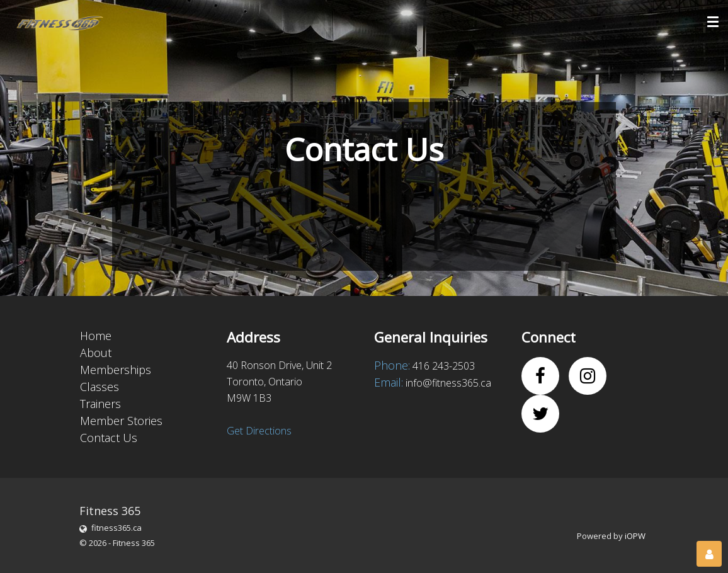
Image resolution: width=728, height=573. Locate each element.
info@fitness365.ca (448, 383)
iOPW (635, 536)
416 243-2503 (444, 366)
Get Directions (259, 431)
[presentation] (233, 206)
